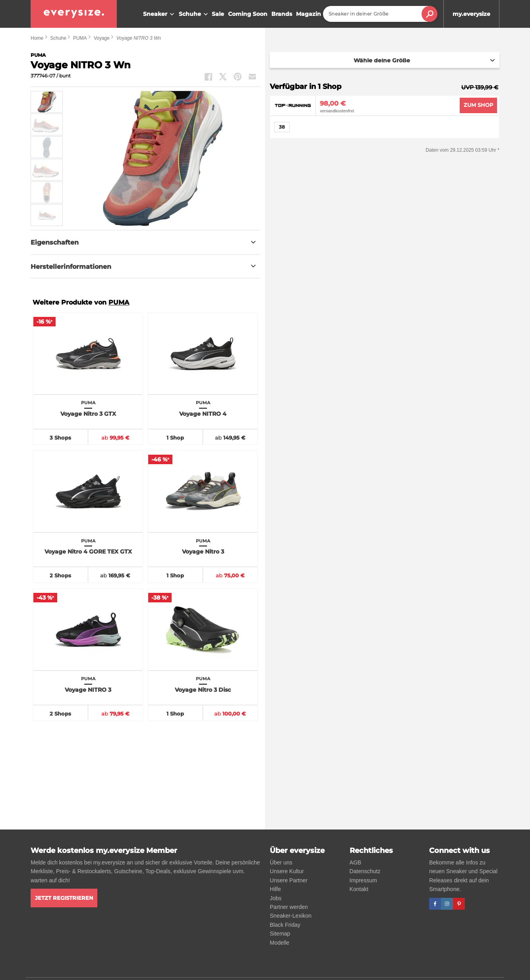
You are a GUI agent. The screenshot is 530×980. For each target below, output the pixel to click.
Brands (282, 14)
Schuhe (194, 14)
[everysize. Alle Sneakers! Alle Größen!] (74, 14)
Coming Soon (248, 14)
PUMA (80, 38)
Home (37, 38)
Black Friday (285, 925)
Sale (218, 14)
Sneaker (160, 14)
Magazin (309, 14)
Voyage (102, 38)
